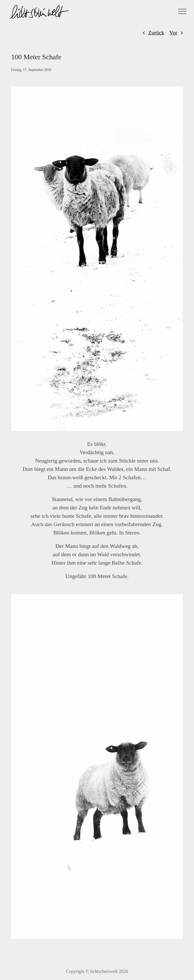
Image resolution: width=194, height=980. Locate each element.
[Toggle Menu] (182, 11)
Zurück (156, 33)
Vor (173, 33)
